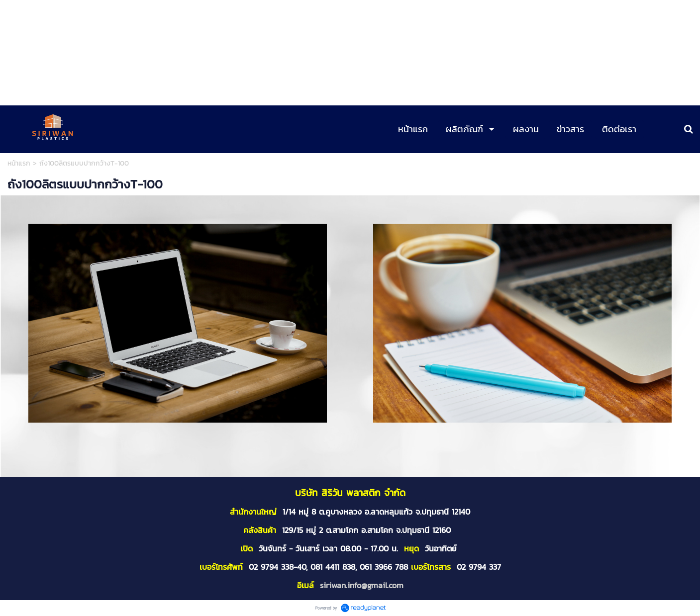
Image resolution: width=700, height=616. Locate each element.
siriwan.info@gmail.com (362, 585)
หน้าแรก (19, 163)
